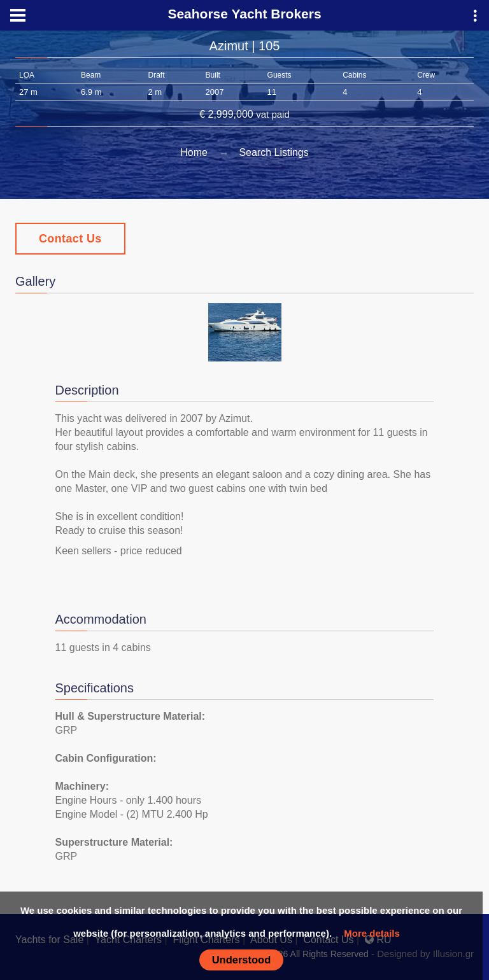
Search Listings (273, 152)
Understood (242, 960)
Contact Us (70, 239)
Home (194, 152)
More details (372, 933)
